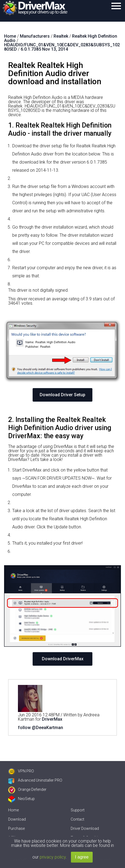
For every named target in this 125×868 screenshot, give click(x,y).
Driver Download (85, 828)
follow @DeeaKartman (40, 728)
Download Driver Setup (62, 395)
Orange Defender (27, 789)
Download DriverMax (63, 659)
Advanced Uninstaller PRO (35, 780)
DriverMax (52, 719)
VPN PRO (21, 771)
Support (78, 810)
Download (17, 819)
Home (13, 810)
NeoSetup (21, 799)
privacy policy (53, 857)
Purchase (16, 828)
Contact (77, 819)
